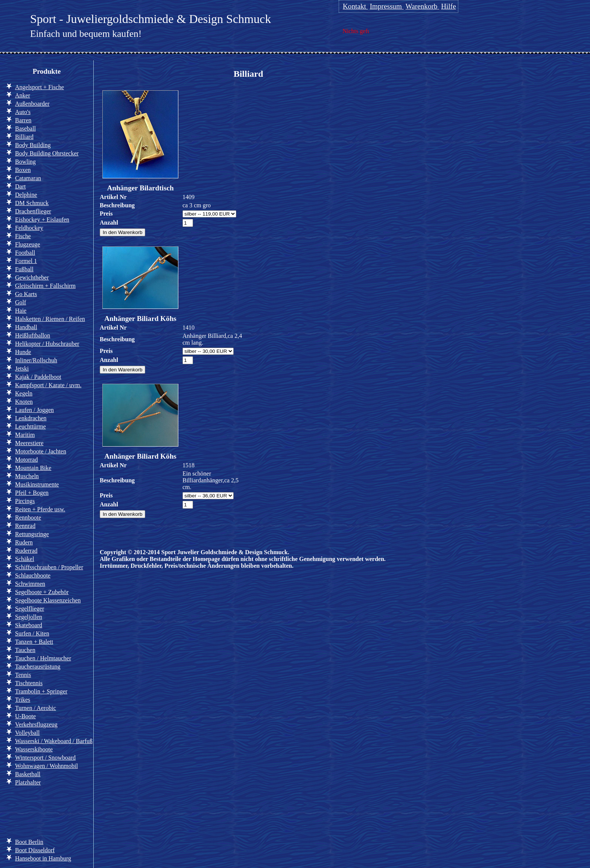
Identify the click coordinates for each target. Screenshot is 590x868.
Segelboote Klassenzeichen (48, 600)
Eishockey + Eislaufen (42, 220)
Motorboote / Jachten (41, 451)
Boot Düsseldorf (35, 850)
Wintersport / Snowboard (45, 758)
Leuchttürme (30, 426)
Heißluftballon (33, 335)
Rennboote (28, 518)
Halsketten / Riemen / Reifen (50, 319)
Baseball (25, 128)
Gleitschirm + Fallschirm (45, 286)
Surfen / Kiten (32, 633)
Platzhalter (28, 782)
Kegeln (24, 393)
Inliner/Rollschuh (36, 360)
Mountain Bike (33, 468)
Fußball (24, 269)
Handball (26, 327)
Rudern (24, 542)
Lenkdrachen (31, 418)
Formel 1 (26, 261)
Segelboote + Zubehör (42, 592)
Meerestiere (29, 443)
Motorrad (26, 460)
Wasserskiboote (34, 749)
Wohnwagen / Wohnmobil (46, 766)
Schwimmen (30, 584)
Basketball (28, 774)
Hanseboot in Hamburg (43, 858)
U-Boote (25, 716)
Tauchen (25, 650)
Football (25, 253)
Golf (21, 302)
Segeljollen (29, 617)
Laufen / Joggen (34, 410)
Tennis (23, 675)
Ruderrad (26, 551)
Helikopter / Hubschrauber (47, 344)
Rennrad (25, 526)
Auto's (23, 112)
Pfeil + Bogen (32, 493)
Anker (23, 95)
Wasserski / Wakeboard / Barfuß (54, 741)
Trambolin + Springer (41, 691)
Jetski (22, 369)
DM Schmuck (32, 203)
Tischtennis (29, 683)
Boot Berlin (29, 842)
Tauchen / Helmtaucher (43, 658)
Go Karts (26, 294)
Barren (23, 120)
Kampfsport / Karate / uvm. (48, 385)
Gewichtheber (32, 277)
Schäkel (25, 559)
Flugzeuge (28, 244)
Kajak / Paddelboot (38, 377)
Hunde (23, 352)
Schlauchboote (33, 575)
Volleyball (27, 733)
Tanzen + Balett (34, 642)
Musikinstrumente (37, 484)
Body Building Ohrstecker (47, 153)
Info (18, 811)
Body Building (33, 145)
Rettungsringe (32, 534)
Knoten (24, 402)
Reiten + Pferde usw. (40, 509)
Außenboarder (32, 104)
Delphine (26, 195)
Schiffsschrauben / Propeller (49, 567)
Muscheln (27, 476)
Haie (21, 311)
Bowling (25, 162)
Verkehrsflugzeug (36, 724)
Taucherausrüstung (38, 667)
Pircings (25, 501)
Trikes (23, 700)
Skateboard (29, 625)
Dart (20, 186)
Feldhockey (29, 228)
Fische (23, 236)
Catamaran (28, 178)
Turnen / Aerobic (36, 708)
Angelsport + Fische (40, 87)
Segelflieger (30, 609)
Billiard (24, 137)
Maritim (25, 435)
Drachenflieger (33, 211)
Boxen (23, 170)
